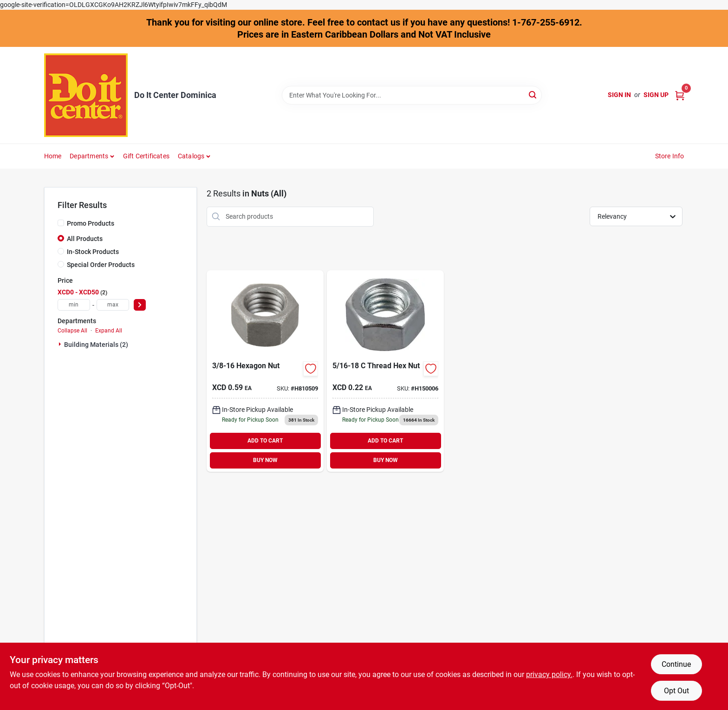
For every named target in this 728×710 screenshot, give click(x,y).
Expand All (109, 331)
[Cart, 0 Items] (680, 95)
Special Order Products (101, 265)
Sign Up (656, 95)
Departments (89, 156)
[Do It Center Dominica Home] (86, 95)
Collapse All (72, 331)
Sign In (619, 95)
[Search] (533, 94)
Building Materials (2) (96, 345)
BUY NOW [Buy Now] (265, 460)
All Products (85, 239)
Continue (676, 664)
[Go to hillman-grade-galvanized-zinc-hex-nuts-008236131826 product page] (265, 371)
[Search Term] (412, 95)
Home (53, 156)
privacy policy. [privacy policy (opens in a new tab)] (549, 674)
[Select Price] (140, 305)
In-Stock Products (93, 252)
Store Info (670, 156)
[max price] (113, 305)
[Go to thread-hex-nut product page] (385, 371)
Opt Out (676, 691)
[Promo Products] (61, 223)
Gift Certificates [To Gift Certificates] (146, 156)
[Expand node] (61, 344)
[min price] (74, 305)
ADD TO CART (265, 441)
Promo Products (91, 223)
